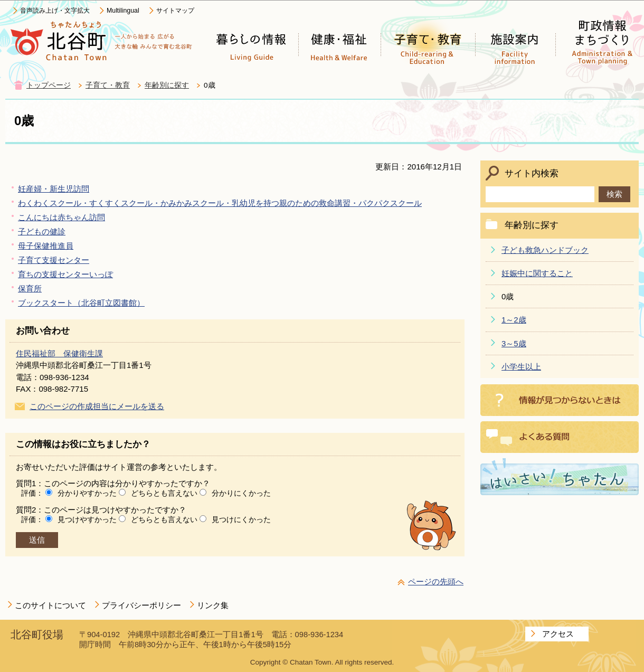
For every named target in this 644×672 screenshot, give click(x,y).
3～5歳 (514, 343)
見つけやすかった (87, 519)
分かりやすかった (87, 493)
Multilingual (123, 11)
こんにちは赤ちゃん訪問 (61, 217)
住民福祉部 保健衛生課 (59, 353)
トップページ (49, 85)
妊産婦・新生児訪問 (54, 189)
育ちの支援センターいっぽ (65, 274)
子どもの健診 (42, 231)
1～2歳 (514, 320)
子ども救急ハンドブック (545, 250)
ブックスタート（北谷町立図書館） (81, 303)
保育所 (30, 288)
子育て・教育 (108, 85)
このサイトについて (50, 605)
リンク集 (213, 605)
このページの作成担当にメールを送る (97, 406)
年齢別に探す (167, 85)
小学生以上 (521, 367)
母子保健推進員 (46, 246)
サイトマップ (175, 11)
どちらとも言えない (164, 493)
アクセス (558, 634)
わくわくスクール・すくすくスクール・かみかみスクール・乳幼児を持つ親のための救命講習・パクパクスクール (220, 203)
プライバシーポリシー (141, 605)
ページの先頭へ (436, 581)
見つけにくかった (241, 519)
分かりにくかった (241, 493)
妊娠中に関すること (537, 273)
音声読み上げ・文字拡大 (55, 11)
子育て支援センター (54, 260)
